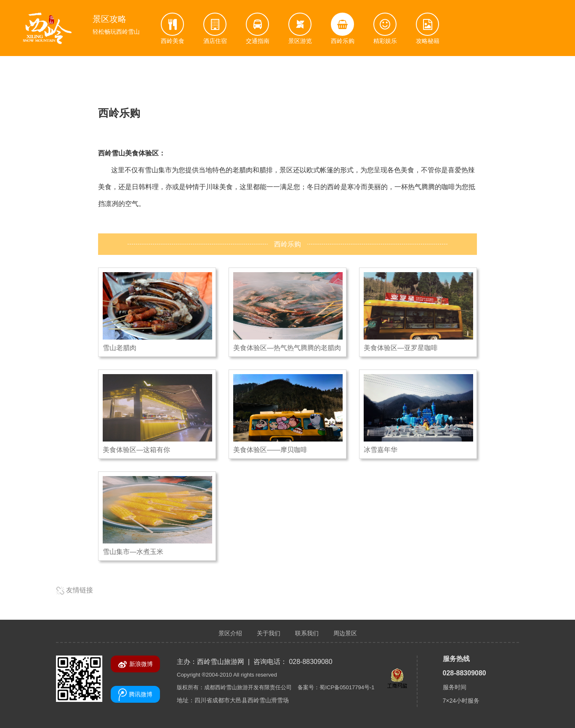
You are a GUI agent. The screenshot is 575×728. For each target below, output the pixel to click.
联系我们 (307, 633)
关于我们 (269, 633)
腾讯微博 (135, 695)
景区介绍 (230, 633)
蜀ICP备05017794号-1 (347, 687)
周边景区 (345, 633)
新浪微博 (135, 664)
